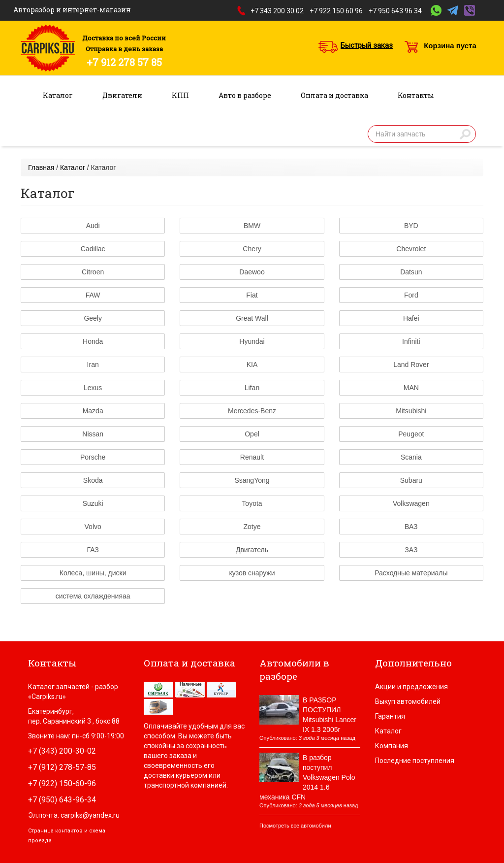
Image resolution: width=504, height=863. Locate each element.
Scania (411, 457)
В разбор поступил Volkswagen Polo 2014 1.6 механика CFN (307, 777)
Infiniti (411, 341)
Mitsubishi (411, 411)
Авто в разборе (245, 95)
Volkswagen (411, 503)
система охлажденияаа (93, 596)
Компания (392, 746)
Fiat (252, 295)
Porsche (93, 457)
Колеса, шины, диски (93, 573)
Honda (93, 341)
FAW (93, 295)
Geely (93, 318)
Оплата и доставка (334, 95)
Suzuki (93, 503)
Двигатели (122, 95)
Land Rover (411, 365)
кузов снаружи (252, 573)
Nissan (93, 434)
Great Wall (252, 318)
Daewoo (252, 272)
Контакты (416, 95)
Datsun (411, 272)
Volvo (93, 527)
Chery (252, 249)
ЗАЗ (411, 550)
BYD (411, 226)
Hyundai (252, 341)
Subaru (411, 480)
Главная (41, 167)
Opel (252, 434)
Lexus (93, 388)
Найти (465, 134)
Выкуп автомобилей (408, 701)
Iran (93, 365)
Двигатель (252, 550)
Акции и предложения (411, 687)
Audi (93, 226)
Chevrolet (411, 249)
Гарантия (390, 716)
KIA (252, 365)
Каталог (58, 95)
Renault (252, 457)
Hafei (411, 318)
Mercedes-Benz (252, 411)
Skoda (93, 480)
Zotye (252, 527)
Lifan (252, 388)
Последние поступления (415, 761)
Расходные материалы (411, 573)
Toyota (252, 503)
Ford (411, 295)
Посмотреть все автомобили (295, 826)
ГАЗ (93, 550)
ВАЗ (411, 527)
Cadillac (93, 249)
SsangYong (252, 480)
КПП (180, 95)
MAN (411, 388)
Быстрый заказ (367, 45)
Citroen (93, 272)
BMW (252, 226)
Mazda (93, 411)
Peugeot (411, 434)
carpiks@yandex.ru (90, 815)
